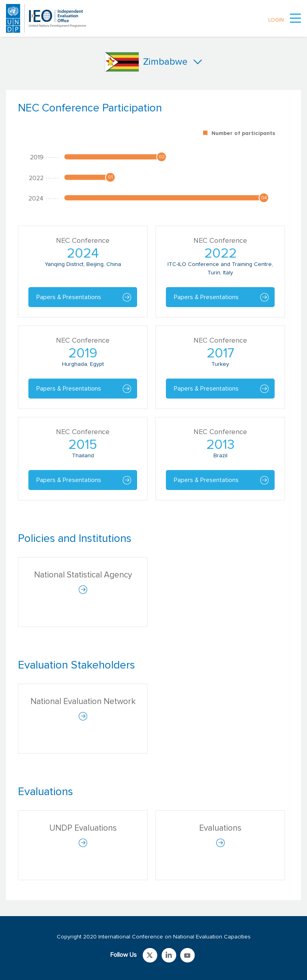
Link (150, 955)
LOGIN (276, 20)
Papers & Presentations (69, 297)
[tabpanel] (153, 305)
